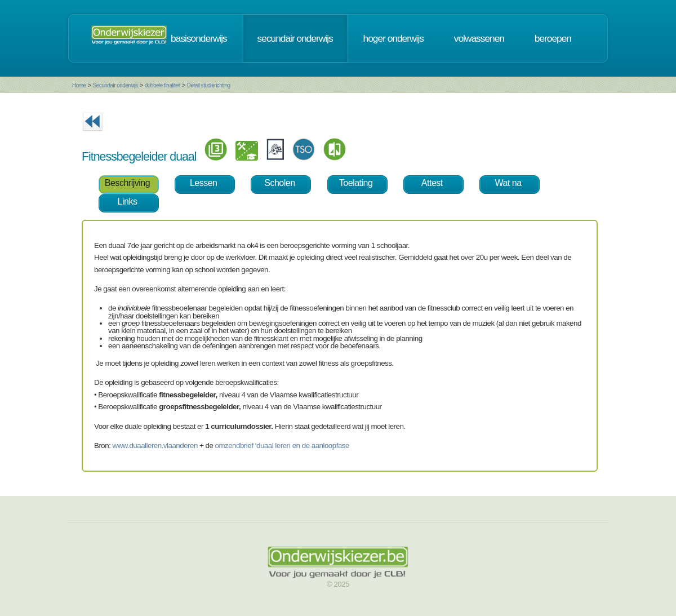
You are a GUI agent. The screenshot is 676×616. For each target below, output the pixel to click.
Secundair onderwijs (115, 85)
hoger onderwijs (393, 38)
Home (79, 85)
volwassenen (479, 38)
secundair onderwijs (295, 38)
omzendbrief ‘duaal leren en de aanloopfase (282, 446)
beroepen (553, 38)
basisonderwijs (199, 38)
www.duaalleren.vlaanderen (155, 446)
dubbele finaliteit (163, 85)
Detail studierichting (209, 85)
